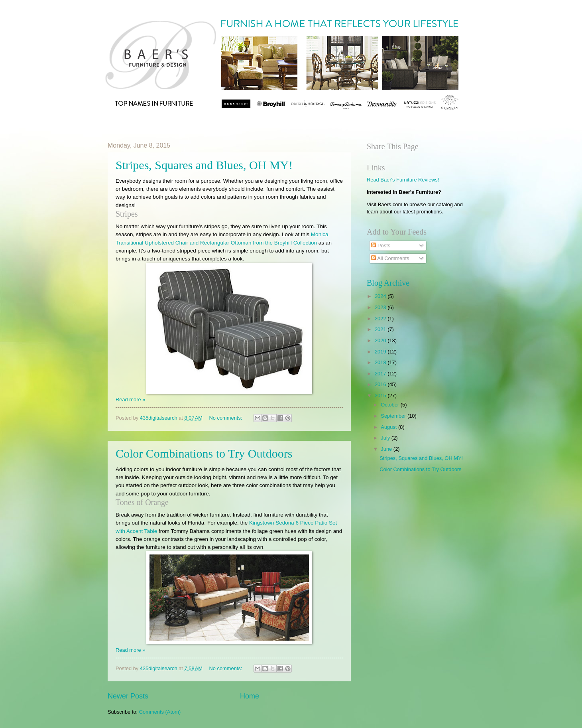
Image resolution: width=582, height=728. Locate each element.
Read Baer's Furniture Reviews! (403, 180)
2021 (381, 329)
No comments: (226, 418)
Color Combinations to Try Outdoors (204, 453)
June (387, 449)
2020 (381, 340)
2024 (381, 296)
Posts (381, 246)
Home (250, 696)
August (389, 427)
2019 (381, 352)
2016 (381, 384)
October (390, 405)
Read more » (130, 400)
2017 (381, 374)
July (386, 438)
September (394, 416)
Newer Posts (128, 696)
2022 (381, 319)
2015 (381, 396)
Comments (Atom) (160, 712)
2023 (381, 307)
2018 (381, 362)
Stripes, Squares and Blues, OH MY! (204, 165)
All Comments (390, 258)
